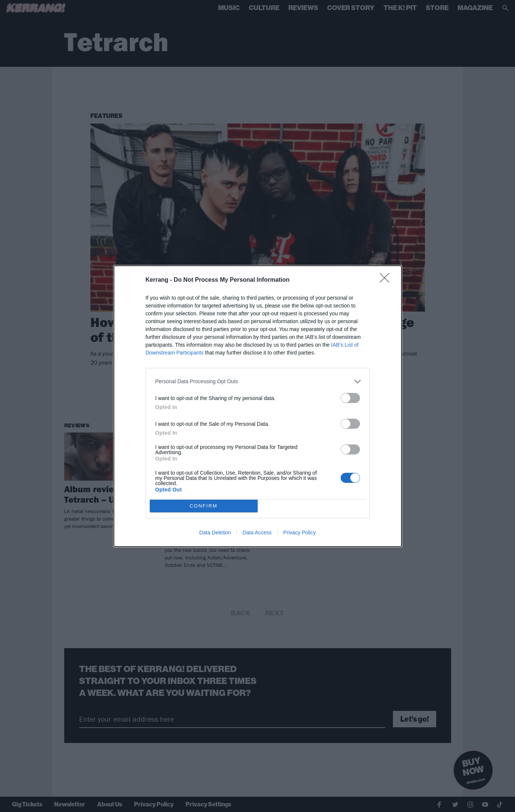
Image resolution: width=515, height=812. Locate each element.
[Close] (387, 280)
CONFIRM (204, 505)
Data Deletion (215, 533)
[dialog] (258, 406)
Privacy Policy (299, 533)
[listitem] (258, 382)
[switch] (350, 398)
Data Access (257, 533)
